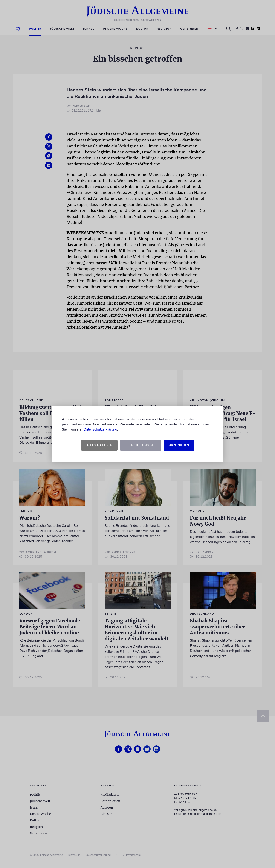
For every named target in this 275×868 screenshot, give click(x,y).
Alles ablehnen (99, 445)
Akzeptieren (179, 445)
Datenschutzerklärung (100, 429)
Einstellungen (141, 445)
